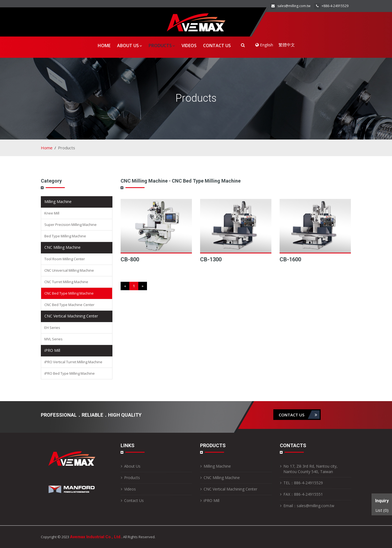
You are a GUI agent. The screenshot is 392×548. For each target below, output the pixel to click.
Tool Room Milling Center (65, 259)
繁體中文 (287, 45)
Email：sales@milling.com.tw (309, 506)
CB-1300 (211, 259)
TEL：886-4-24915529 (303, 483)
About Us (130, 46)
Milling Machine (58, 202)
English (264, 45)
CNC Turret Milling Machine (66, 282)
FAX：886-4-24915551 (303, 494)
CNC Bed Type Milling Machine (69, 293)
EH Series (52, 328)
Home (104, 46)
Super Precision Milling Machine (71, 225)
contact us (299, 415)
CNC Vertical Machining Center (71, 316)
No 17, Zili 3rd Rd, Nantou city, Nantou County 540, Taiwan (310, 469)
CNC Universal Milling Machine (69, 270)
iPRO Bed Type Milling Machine (70, 373)
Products (162, 46)
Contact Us (217, 46)
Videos (189, 46)
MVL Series (53, 339)
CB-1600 (290, 259)
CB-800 (130, 259)
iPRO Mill (52, 350)
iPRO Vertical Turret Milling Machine (73, 362)
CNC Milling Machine (62, 247)
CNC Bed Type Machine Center (69, 305)
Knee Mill (52, 213)
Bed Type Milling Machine (65, 236)
